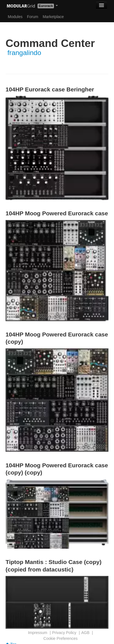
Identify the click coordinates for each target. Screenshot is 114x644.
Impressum (38, 633)
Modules (15, 17)
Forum (33, 17)
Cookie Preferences (60, 638)
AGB (85, 633)
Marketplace (53, 17)
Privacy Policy (64, 633)
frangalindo (24, 53)
